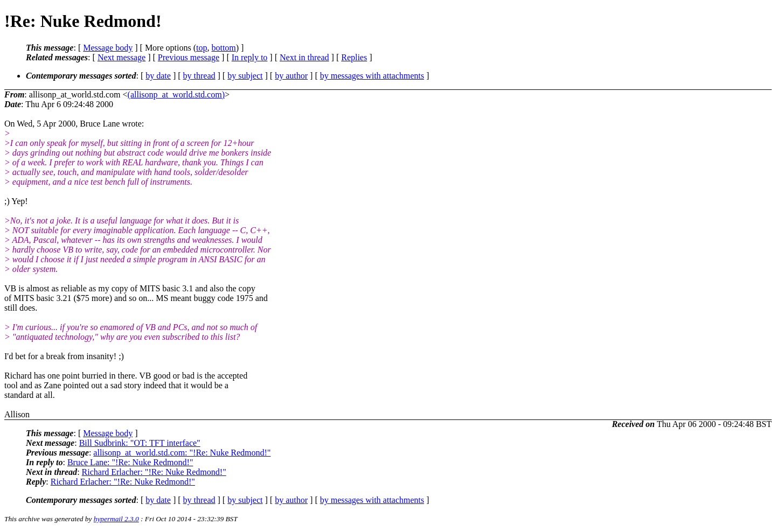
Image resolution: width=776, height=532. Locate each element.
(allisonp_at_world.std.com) (176, 94)
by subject (245, 76)
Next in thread (304, 57)
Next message (122, 57)
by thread (199, 76)
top (202, 48)
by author (291, 76)
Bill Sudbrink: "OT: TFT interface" (140, 443)
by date (158, 76)
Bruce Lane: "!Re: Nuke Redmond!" (130, 462)
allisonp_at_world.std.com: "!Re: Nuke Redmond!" (182, 453)
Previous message (189, 57)
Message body (108, 48)
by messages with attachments (372, 76)
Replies (354, 57)
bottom (223, 48)
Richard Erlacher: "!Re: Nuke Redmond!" (154, 472)
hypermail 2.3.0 (116, 519)
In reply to (250, 57)
